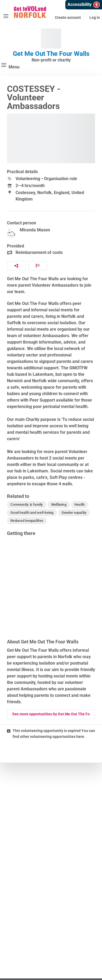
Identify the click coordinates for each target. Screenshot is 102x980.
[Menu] (6, 16)
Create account (68, 17)
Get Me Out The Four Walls (51, 54)
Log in (95, 17)
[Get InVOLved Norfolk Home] (30, 12)
